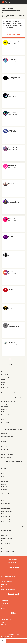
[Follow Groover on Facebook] (11, 563)
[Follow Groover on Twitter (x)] (18, 563)
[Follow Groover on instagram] (9, 563)
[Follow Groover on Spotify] (16, 563)
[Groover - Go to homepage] (13, 560)
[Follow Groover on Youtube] (14, 563)
